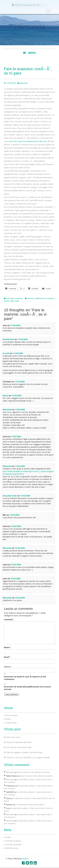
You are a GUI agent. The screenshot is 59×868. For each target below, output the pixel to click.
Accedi (8, 837)
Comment (9, 619)
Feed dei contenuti (13, 841)
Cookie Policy (11, 723)
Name (7, 647)
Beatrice (31, 298)
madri (17, 301)
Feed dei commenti (13, 844)
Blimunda (30, 26)
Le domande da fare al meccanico (30, 805)
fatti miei (10, 298)
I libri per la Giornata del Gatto (19, 742)
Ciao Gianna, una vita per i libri (19, 747)
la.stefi (6, 353)
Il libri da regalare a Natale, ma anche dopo (24, 752)
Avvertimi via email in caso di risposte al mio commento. (25, 678)
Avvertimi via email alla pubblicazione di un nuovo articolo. (27, 688)
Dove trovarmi (11, 715)
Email (6, 657)
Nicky (5, 396)
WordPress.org (11, 848)
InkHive (25, 859)
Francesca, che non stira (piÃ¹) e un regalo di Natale (28, 757)
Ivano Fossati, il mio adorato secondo (33, 772)
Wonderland (8, 339)
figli (12, 301)
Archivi (8, 719)
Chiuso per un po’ (13, 737)
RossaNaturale (10, 496)
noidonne (19, 298)
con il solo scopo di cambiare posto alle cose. (28, 141)
